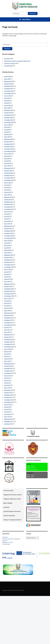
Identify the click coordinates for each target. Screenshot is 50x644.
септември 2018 (9, 296)
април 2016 (8, 359)
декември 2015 (9, 368)
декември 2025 (9, 86)
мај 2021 (7, 219)
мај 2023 (7, 161)
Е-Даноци (6, 507)
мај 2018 (7, 306)
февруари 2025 (9, 110)
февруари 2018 (9, 313)
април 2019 (8, 279)
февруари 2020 (9, 255)
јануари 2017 (8, 337)
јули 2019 (7, 272)
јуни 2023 (7, 159)
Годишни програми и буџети (13, 495)
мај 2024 (7, 132)
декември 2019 (9, 260)
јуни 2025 (7, 101)
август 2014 (8, 405)
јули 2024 (7, 127)
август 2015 (8, 376)
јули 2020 (7, 243)
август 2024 (8, 125)
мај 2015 (7, 383)
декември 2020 (9, 231)
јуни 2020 (7, 245)
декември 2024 (9, 115)
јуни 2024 (7, 130)
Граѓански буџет (8, 491)
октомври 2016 (9, 344)
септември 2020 (9, 238)
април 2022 (8, 192)
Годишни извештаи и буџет (12, 499)
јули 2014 (7, 407)
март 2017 (7, 332)
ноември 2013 (8, 424)
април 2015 (8, 385)
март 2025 (7, 108)
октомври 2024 (9, 120)
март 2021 (7, 224)
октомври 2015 (9, 373)
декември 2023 (9, 144)
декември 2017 (9, 318)
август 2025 (8, 96)
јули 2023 (7, 156)
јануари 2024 (8, 142)
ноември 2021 (8, 204)
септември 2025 (9, 93)
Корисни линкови (9, 516)
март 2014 (7, 417)
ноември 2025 (8, 88)
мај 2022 (7, 190)
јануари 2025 (8, 113)
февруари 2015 (9, 390)
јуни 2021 (7, 216)
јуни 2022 (7, 187)
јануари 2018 (8, 315)
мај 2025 (7, 103)
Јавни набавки (8, 503)
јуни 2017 (7, 327)
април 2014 (8, 414)
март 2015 (7, 388)
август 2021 (8, 212)
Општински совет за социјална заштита (16, 61)
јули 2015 (7, 378)
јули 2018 (7, 301)
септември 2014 (9, 402)
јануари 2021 (8, 228)
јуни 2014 (7, 409)
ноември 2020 (8, 233)
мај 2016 (7, 356)
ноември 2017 (8, 320)
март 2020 (7, 253)
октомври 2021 (9, 207)
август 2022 (8, 183)
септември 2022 (9, 180)
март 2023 (7, 166)
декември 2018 (9, 289)
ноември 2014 (8, 397)
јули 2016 (7, 352)
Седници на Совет (8, 542)
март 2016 (7, 361)
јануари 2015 (8, 393)
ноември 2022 (8, 175)
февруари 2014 (9, 419)
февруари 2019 (9, 284)
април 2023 (8, 163)
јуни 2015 (7, 380)
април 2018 (8, 308)
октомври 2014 (9, 400)
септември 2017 (9, 325)
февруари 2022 (9, 197)
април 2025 (8, 105)
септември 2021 (9, 209)
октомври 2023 (9, 149)
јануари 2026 (8, 84)
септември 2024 (9, 122)
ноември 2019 (8, 262)
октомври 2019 (9, 265)
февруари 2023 (9, 168)
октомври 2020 (9, 236)
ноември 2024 (8, 118)
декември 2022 (9, 173)
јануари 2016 (8, 366)
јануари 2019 (8, 286)
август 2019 (8, 269)
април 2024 (8, 134)
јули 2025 (7, 98)
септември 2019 (9, 267)
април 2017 (8, 330)
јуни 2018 (7, 303)
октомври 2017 (9, 323)
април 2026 (8, 76)
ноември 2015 (8, 371)
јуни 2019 (7, 274)
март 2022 (7, 195)
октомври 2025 (9, 91)
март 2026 (7, 79)
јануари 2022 (8, 200)
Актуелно (5, 537)
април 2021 (8, 221)
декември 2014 (9, 395)
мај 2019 (7, 277)
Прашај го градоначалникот (12, 520)
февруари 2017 (9, 335)
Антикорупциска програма (12, 511)
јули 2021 (7, 214)
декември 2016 (9, 339)
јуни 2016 (7, 354)
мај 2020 (7, 248)
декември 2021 (9, 202)
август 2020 (8, 241)
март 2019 (7, 282)
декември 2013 (9, 421)
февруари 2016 (9, 364)
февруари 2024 (9, 139)
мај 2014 (7, 412)
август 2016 (8, 349)
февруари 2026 (9, 81)
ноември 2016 (8, 342)
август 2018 (8, 298)
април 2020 (8, 250)
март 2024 (7, 137)
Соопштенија (6, 544)
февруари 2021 (9, 226)
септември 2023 (9, 151)
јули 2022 (7, 185)
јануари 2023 (8, 171)
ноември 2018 (8, 291)
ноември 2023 (8, 146)
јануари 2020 (8, 257)
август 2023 (8, 154)
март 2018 (7, 311)
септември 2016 (9, 347)
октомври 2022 (9, 178)
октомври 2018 (9, 294)
